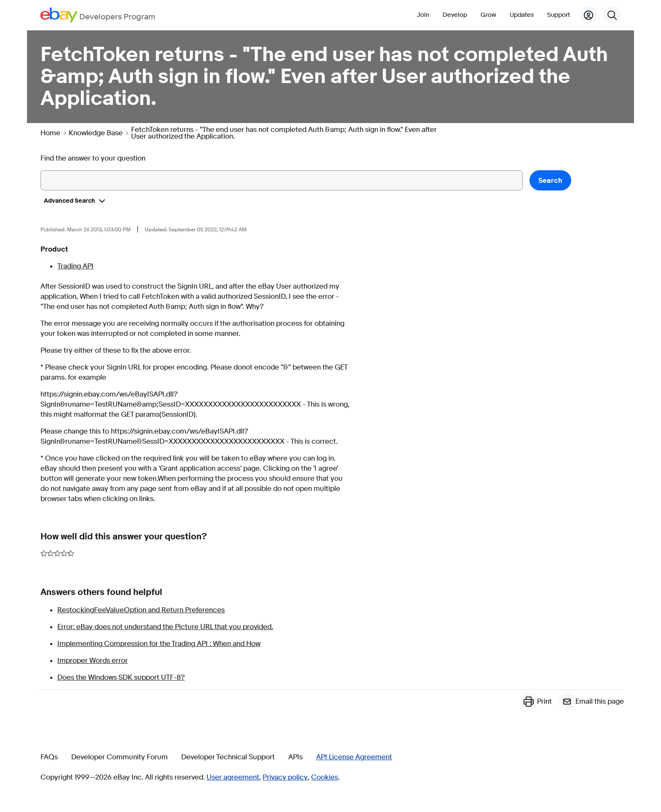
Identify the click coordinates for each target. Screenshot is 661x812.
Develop (455, 15)
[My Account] (588, 15)
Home (50, 133)
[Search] (612, 15)
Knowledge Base (96, 133)
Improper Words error (93, 661)
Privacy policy (285, 777)
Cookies (325, 777)
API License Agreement (354, 757)
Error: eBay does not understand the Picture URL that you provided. (165, 627)
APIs (296, 757)
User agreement (233, 777)
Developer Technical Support (228, 757)
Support (559, 15)
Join (423, 15)
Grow (488, 15)
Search (550, 181)
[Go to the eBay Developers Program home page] (98, 15)
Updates (522, 15)
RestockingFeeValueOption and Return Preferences (141, 610)
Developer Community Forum (120, 757)
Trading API (75, 266)
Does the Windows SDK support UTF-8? (121, 677)
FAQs (49, 757)
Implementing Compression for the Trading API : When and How (159, 644)
